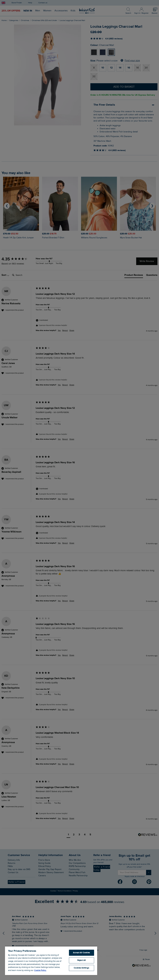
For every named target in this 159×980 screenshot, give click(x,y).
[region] (51, 961)
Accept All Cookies (81, 953)
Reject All (82, 960)
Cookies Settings (81, 968)
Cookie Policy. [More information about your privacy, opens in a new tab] (40, 970)
